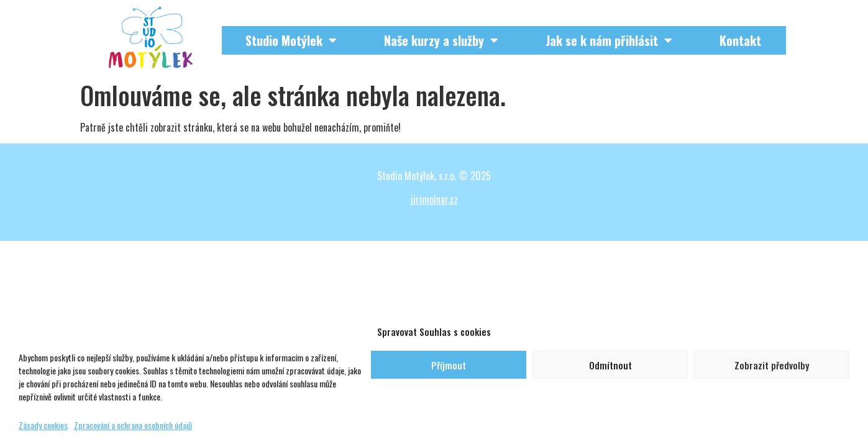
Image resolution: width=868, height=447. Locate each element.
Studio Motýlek (291, 40)
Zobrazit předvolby (772, 365)
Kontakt (740, 40)
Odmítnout (610, 365)
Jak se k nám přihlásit (609, 40)
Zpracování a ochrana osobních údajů (133, 425)
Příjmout (449, 365)
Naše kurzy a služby (441, 40)
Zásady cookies (43, 425)
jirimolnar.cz (434, 199)
